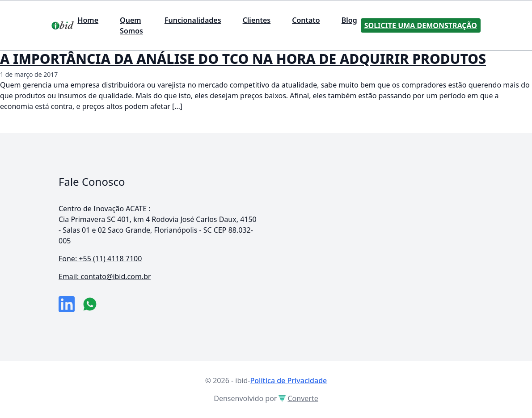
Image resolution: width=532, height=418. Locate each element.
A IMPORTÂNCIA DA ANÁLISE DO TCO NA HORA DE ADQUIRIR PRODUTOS (243, 59)
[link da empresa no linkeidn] (67, 304)
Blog (349, 20)
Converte (298, 398)
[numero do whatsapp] (90, 304)
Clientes (257, 20)
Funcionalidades (193, 20)
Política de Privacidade (288, 380)
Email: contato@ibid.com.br (105, 276)
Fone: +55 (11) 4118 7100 (100, 259)
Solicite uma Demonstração (421, 25)
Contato (306, 20)
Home (88, 20)
